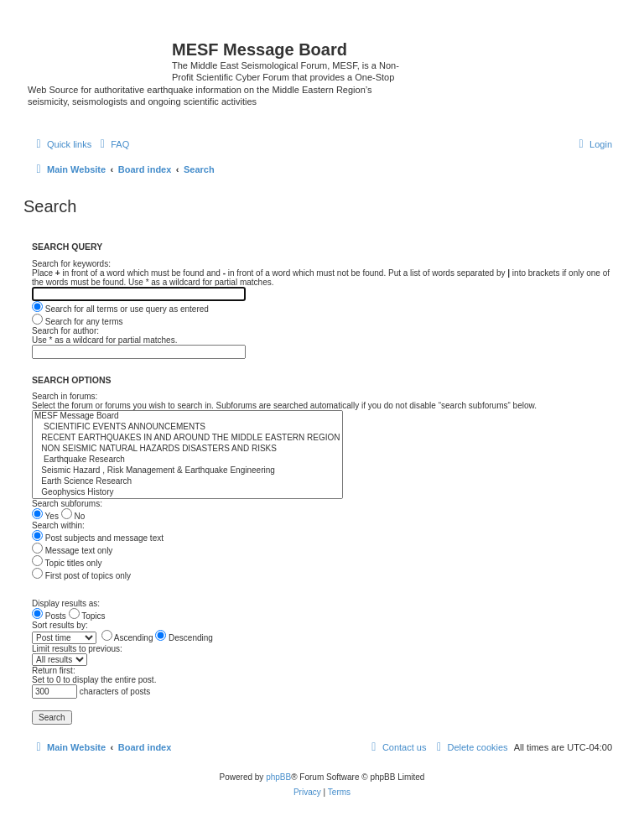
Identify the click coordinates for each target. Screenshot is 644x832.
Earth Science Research (187, 482)
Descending (184, 638)
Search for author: (65, 331)
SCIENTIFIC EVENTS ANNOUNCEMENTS (187, 427)
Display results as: (66, 603)
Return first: (54, 671)
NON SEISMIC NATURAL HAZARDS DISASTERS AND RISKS (187, 449)
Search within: (58, 525)
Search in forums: (65, 396)
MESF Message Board (187, 416)
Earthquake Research (187, 460)
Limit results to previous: (77, 649)
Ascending (127, 638)
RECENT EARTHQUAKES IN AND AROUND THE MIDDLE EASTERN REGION (187, 438)
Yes (45, 516)
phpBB (278, 777)
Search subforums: (67, 504)
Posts (49, 616)
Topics (87, 616)
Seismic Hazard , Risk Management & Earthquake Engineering (187, 471)
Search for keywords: (71, 264)
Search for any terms (78, 322)
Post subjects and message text (98, 538)
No (73, 516)
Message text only (72, 551)
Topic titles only (67, 563)
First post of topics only (81, 576)
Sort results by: (60, 625)
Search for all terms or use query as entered (120, 309)
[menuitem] (112, 144)
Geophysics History (187, 493)
